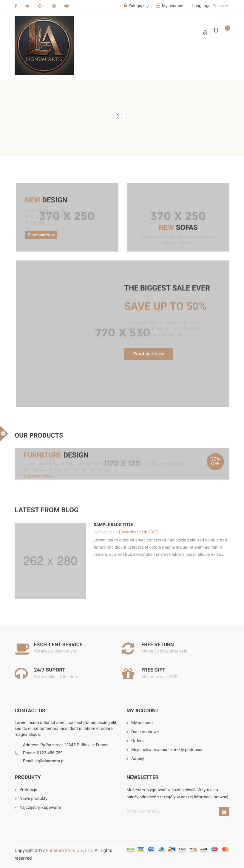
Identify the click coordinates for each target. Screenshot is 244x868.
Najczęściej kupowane (40, 808)
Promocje (28, 790)
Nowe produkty (33, 799)
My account (143, 711)
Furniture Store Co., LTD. (70, 850)
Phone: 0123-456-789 (43, 753)
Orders (138, 741)
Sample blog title (113, 525)
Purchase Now (41, 235)
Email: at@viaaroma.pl (44, 761)
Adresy (138, 759)
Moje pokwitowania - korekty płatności (167, 750)
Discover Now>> (39, 476)
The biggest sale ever (167, 288)
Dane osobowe (145, 732)
